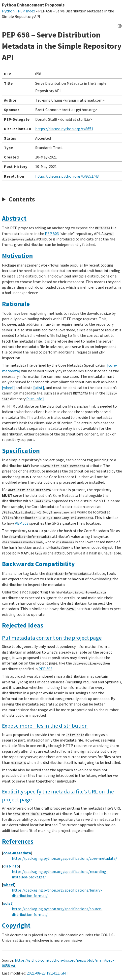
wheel (9, 885)
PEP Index (26, 11)
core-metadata (17, 853)
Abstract (14, 218)
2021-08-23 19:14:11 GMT (48, 973)
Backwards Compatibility (38, 564)
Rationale (16, 304)
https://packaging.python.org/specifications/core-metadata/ (64, 858)
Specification (21, 451)
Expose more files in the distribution (45, 726)
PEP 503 (52, 234)
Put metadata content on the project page (52, 638)
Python (8, 11)
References (18, 841)
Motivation (17, 256)
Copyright (16, 925)
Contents (22, 199)
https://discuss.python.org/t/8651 (64, 129)
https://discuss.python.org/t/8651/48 (67, 176)
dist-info (11, 866)
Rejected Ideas (23, 625)
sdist (8, 903)
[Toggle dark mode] (120, 26)
